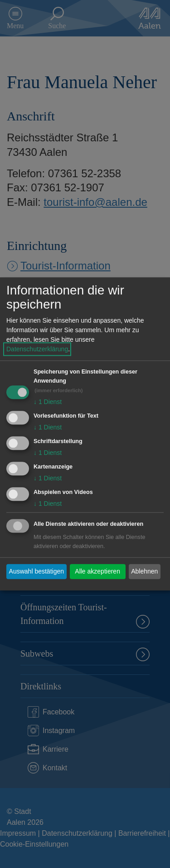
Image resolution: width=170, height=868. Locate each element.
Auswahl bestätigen (36, 571)
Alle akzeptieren (97, 571)
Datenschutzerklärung (37, 349)
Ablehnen (144, 571)
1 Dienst (48, 402)
